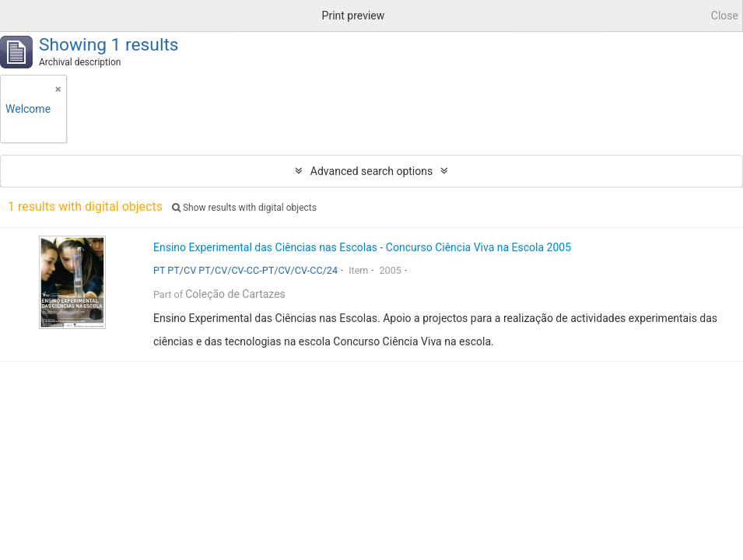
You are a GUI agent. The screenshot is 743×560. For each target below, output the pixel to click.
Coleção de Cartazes (235, 294)
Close (725, 16)
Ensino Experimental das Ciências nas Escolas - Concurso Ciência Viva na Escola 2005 (362, 247)
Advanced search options (371, 171)
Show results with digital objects (244, 208)
